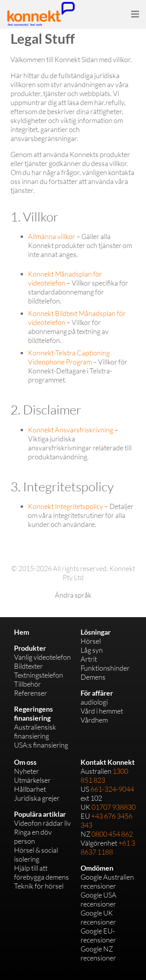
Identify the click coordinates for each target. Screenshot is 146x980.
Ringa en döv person (33, 836)
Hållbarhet (30, 789)
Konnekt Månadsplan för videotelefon (65, 278)
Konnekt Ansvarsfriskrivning (71, 430)
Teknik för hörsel (39, 886)
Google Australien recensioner (107, 881)
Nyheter (26, 771)
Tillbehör (27, 684)
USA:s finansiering (41, 745)
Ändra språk (73, 595)
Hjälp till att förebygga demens (41, 872)
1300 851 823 (104, 776)
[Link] (41, 14)
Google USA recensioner (99, 899)
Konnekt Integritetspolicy (66, 506)
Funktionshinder (105, 668)
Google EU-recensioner (98, 935)
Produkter (30, 648)
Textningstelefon (39, 675)
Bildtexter (28, 666)
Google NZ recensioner (98, 953)
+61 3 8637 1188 (108, 847)
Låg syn (92, 650)
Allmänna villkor (52, 236)
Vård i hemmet (102, 711)
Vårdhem (94, 720)
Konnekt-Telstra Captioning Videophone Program (69, 357)
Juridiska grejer (37, 798)
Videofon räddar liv (42, 823)
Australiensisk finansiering (35, 731)
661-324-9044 (112, 789)
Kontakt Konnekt (108, 762)
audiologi (94, 702)
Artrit (89, 659)
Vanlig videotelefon (42, 657)
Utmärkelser (32, 780)
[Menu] (135, 14)
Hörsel (91, 641)
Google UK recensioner (98, 917)
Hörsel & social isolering (36, 854)
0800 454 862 (112, 834)
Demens (93, 677)
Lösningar (96, 632)
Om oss (25, 762)
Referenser (31, 693)
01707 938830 (113, 807)
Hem (22, 632)
